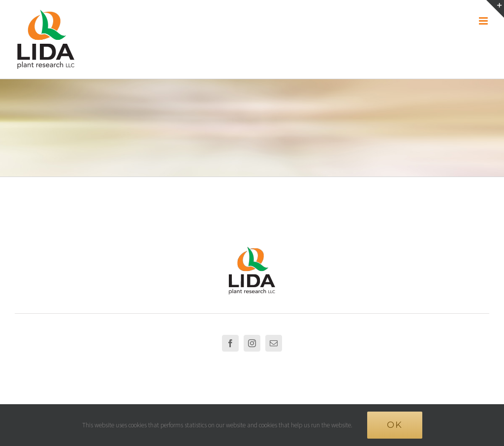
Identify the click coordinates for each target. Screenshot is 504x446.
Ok (395, 425)
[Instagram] (252, 343)
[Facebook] (230, 343)
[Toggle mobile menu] (484, 21)
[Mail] (274, 343)
